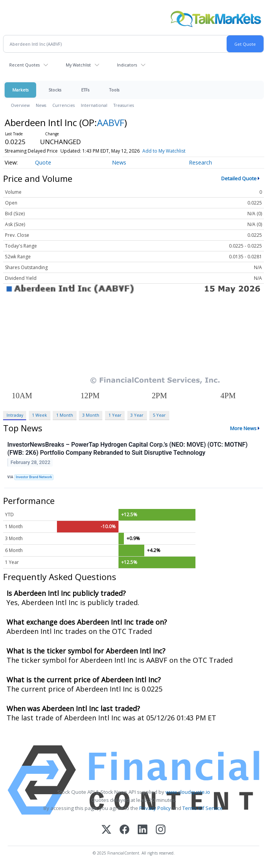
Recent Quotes (24, 65)
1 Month (65, 415)
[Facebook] (124, 830)
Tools (114, 90)
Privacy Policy (155, 808)
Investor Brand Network (34, 477)
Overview (20, 105)
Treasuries (124, 105)
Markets (20, 90)
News (41, 105)
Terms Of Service (203, 808)
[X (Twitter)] (106, 830)
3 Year (137, 415)
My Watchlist (78, 65)
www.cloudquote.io (188, 792)
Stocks (55, 90)
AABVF (111, 122)
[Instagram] (161, 830)
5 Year (159, 415)
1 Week (39, 415)
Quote (43, 162)
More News (243, 428)
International (94, 105)
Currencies (63, 105)
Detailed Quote (239, 178)
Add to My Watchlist (164, 151)
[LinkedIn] (143, 830)
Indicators (127, 65)
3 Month (91, 415)
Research (200, 162)
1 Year (115, 415)
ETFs (85, 90)
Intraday (15, 415)
